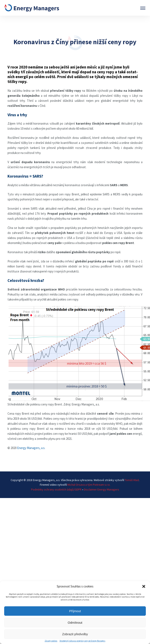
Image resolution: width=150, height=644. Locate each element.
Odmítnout (75, 623)
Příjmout (75, 611)
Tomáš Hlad (132, 480)
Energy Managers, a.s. (31, 448)
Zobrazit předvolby (75, 634)
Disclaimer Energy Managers (101, 489)
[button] (144, 586)
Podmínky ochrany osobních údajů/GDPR (56, 489)
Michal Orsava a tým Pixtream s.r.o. (89, 485)
